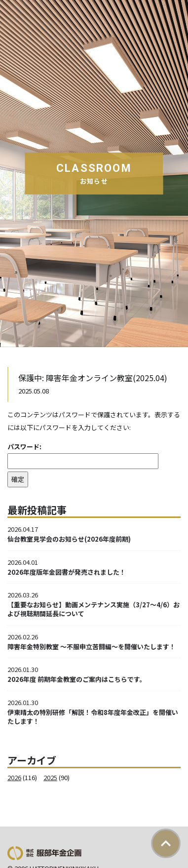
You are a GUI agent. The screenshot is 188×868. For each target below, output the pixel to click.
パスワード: (83, 455)
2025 (50, 777)
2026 (14, 777)
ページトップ (166, 843)
